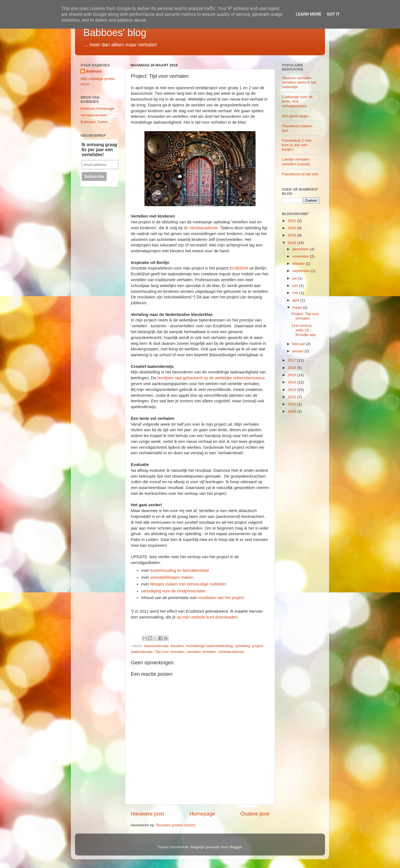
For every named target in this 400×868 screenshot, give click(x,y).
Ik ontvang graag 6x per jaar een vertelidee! (99, 150)
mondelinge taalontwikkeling (209, 646)
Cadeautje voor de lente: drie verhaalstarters (297, 101)
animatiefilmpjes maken (172, 577)
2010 (292, 404)
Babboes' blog (115, 33)
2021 (292, 221)
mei (296, 293)
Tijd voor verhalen (170, 652)
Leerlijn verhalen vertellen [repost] (296, 162)
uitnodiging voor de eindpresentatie (173, 591)
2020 (292, 228)
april (296, 300)
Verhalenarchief (94, 115)
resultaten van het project (222, 598)
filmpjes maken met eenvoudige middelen (188, 584)
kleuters (177, 646)
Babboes (94, 71)
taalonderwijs (142, 652)
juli (295, 278)
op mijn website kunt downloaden (207, 617)
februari (299, 344)
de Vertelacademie (201, 228)
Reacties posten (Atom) (176, 825)
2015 (292, 375)
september (302, 271)
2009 (292, 411)
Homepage (202, 814)
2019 (292, 235)
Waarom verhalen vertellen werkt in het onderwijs (299, 82)
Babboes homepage (97, 108)
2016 (292, 368)
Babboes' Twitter (94, 122)
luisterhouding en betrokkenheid (179, 570)
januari (298, 351)
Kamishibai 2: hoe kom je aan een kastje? (297, 145)
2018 (292, 243)
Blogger (236, 847)
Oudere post (255, 814)
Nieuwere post (147, 814)
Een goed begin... (297, 116)
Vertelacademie (231, 652)
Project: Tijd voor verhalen (305, 316)
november (301, 256)
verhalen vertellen (201, 652)
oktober (299, 264)
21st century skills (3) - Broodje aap (304, 330)
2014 (292, 382)
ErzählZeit (239, 268)
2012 (292, 397)
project (258, 646)
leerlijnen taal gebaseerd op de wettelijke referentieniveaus (211, 378)
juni (296, 285)
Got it (333, 14)
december (301, 249)
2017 (292, 360)
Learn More (309, 14)
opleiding (242, 646)
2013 (292, 390)
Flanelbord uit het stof (300, 174)
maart (297, 307)
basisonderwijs (156, 646)
